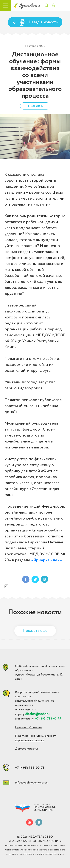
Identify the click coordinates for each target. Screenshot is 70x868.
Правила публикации (29, 727)
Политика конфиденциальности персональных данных (36, 738)
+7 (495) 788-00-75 (30, 768)
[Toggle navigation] (6, 6)
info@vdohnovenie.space (31, 783)
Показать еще (35, 631)
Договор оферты (26, 749)
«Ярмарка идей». (47, 560)
